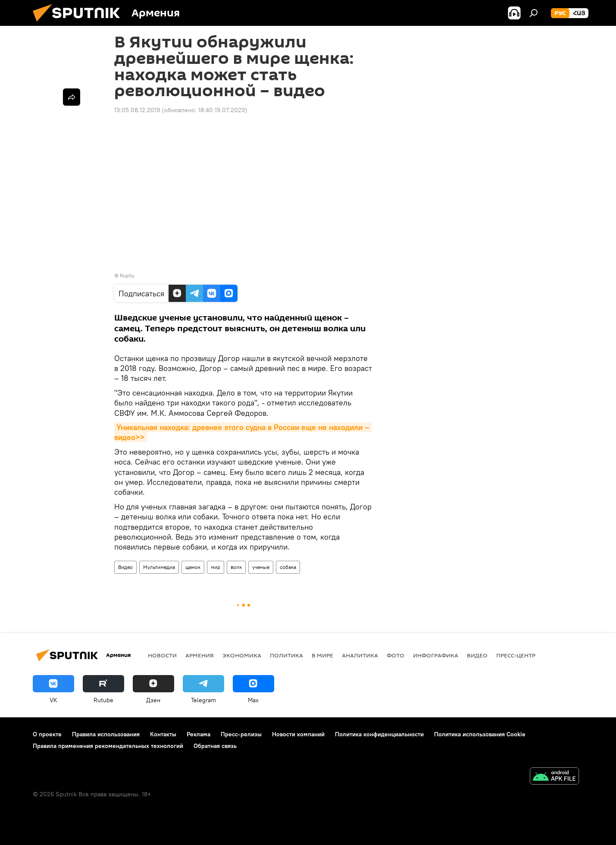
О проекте (47, 734)
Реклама (199, 734)
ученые (261, 567)
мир (216, 567)
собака (288, 567)
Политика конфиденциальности (379, 734)
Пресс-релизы (241, 734)
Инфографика (436, 655)
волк (236, 567)
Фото (396, 655)
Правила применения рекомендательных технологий (108, 746)
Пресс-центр (516, 655)
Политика (286, 655)
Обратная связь (215, 746)
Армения (200, 655)
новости (162, 655)
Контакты (163, 734)
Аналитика (360, 655)
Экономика (242, 655)
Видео (125, 567)
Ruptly (127, 275)
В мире (322, 655)
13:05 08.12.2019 (137, 110)
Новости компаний (298, 734)
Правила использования (106, 734)
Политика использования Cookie (480, 734)
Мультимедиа (159, 567)
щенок (193, 567)
